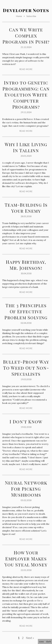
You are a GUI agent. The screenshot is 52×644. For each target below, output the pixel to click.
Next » (30, 638)
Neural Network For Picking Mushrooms (26, 489)
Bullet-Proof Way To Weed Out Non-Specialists (26, 368)
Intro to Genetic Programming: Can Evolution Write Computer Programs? (26, 95)
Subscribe (31, 16)
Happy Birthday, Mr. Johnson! (26, 265)
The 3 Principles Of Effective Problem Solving (26, 311)
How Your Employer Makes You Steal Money (26, 559)
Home (19, 16)
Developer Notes (26, 10)
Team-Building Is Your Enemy (26, 208)
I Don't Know (26, 421)
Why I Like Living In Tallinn (26, 147)
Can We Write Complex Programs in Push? (26, 36)
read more (26, 69)
